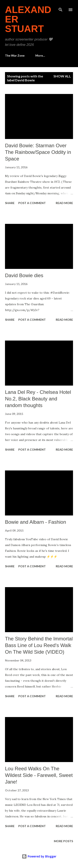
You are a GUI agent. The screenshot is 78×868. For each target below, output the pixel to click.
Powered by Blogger (39, 856)
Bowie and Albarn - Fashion (36, 522)
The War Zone (15, 55)
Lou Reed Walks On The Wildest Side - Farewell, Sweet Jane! (39, 775)
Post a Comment (32, 203)
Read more (64, 203)
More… (40, 55)
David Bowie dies (24, 275)
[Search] (61, 7)
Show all (62, 76)
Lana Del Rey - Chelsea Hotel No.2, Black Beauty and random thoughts (38, 399)
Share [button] (10, 203)
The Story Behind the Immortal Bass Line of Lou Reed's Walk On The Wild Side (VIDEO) (39, 645)
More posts (63, 841)
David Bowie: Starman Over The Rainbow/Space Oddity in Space (38, 152)
